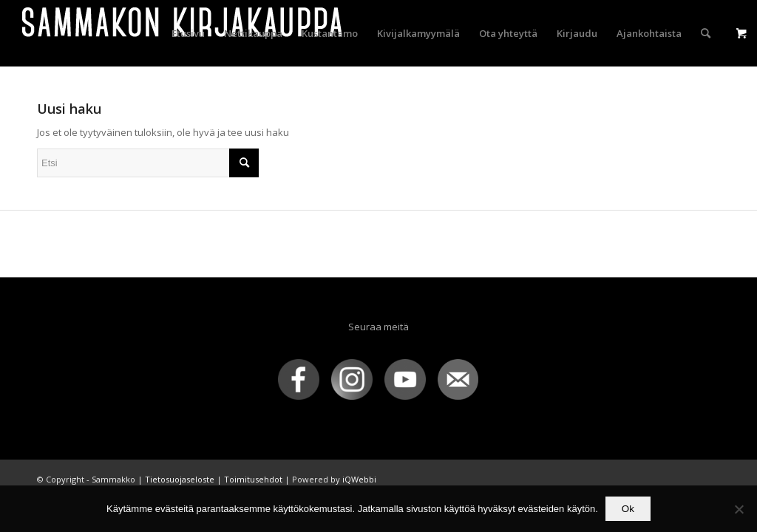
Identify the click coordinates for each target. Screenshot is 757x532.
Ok (628, 509)
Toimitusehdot (253, 479)
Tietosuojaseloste (180, 479)
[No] (739, 509)
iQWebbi (359, 479)
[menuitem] (188, 33)
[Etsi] (706, 33)
